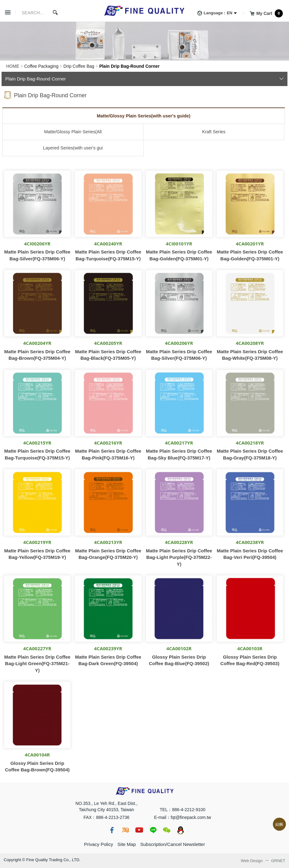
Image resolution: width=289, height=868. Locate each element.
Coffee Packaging (41, 66)
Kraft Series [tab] (214, 132)
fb (112, 830)
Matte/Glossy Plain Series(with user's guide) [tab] (144, 116)
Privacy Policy (99, 844)
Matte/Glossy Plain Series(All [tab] (73, 132)
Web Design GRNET (263, 861)
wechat (167, 830)
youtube (139, 830)
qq (180, 830)
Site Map (126, 844)
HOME (13, 66)
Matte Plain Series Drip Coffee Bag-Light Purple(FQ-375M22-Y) (179, 557)
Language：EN (214, 13)
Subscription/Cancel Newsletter (173, 844)
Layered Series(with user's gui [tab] (73, 148)
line (153, 830)
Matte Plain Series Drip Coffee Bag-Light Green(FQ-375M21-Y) (37, 664)
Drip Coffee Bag (79, 66)
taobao (125, 830)
